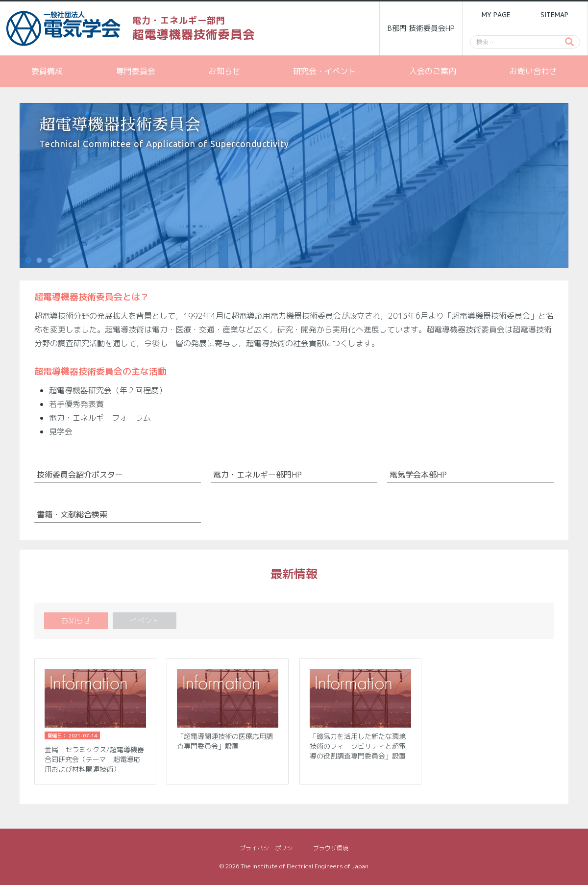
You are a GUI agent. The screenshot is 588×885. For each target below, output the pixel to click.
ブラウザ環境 (331, 848)
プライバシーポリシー (269, 848)
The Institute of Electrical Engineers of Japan (305, 866)
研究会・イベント (324, 71)
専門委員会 (136, 71)
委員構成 (47, 71)
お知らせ (224, 71)
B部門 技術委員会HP (421, 28)
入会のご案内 (433, 71)
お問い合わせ (533, 71)
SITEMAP (554, 15)
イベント (145, 620)
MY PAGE (496, 15)
